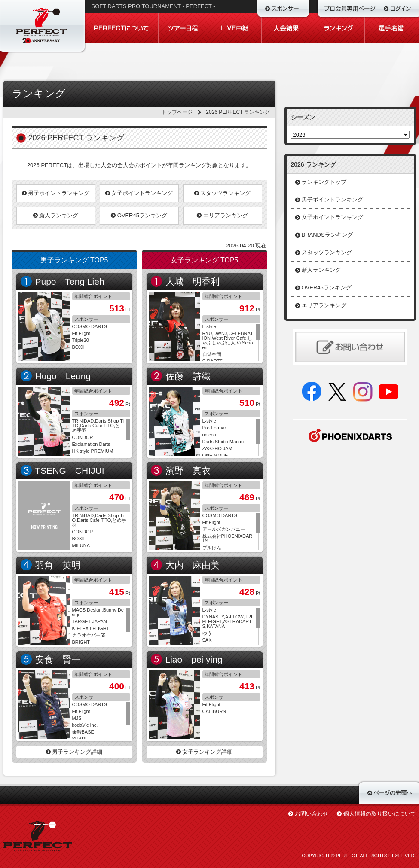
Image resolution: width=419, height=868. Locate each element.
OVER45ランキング (139, 215)
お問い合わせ (312, 814)
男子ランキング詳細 (74, 752)
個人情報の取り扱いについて (380, 814)
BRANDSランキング (327, 235)
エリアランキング (222, 215)
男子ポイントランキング (56, 193)
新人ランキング (56, 215)
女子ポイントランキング (139, 193)
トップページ (177, 112)
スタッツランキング (223, 193)
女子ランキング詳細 (205, 752)
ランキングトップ (324, 182)
